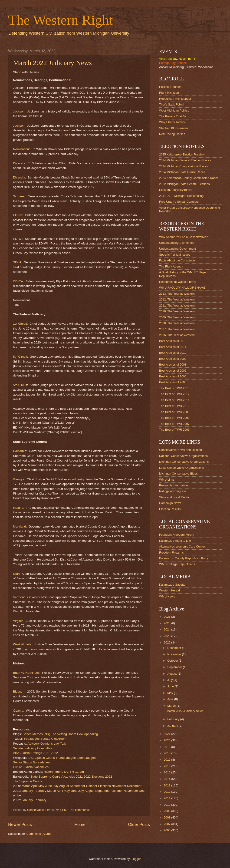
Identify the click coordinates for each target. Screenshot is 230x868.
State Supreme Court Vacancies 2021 (56, 777)
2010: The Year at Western (177, 311)
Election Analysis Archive (176, 190)
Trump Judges (66, 758)
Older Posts (139, 825)
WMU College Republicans (177, 564)
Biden (17, 691)
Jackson (19, 111)
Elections (104, 786)
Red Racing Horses (172, 134)
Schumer (19, 196)
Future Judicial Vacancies (31, 767)
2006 (168, 830)
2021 (168, 734)
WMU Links (167, 480)
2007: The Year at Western (177, 329)
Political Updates (170, 87)
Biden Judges (86, 758)
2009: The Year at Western (177, 317)
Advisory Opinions (40, 744)
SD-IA (17, 262)
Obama (18, 711)
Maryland (20, 526)
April (34, 786)
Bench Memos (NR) (36, 734)
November (119, 786)
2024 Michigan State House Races (182, 172)
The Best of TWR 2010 (174, 406)
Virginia (18, 621)
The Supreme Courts (28, 781)
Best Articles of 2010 (173, 353)
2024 (168, 629)
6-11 (75, 772)
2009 (168, 811)
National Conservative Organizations (183, 456)
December (134, 786)
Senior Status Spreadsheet (32, 762)
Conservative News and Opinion (181, 450)
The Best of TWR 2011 (174, 400)
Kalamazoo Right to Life (175, 541)
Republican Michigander (175, 99)
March (26, 786)
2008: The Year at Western (177, 323)
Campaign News (170, 503)
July (56, 786)
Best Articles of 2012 (173, 341)
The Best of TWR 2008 (174, 418)
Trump (59, 772)
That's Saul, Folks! (171, 104)
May (41, 786)
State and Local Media (174, 497)
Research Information (173, 485)
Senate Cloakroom (53, 739)
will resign (78, 479)
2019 (168, 747)
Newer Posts (20, 825)
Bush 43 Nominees (26, 673)
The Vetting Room (64, 734)
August (64, 786)
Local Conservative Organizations (182, 468)
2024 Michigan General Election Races (185, 160)
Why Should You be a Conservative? (183, 237)
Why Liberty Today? (172, 122)
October (92, 786)
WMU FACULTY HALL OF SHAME (182, 288)
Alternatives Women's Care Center (182, 546)
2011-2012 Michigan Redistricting (181, 196)
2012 (168, 792)
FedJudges (32, 739)
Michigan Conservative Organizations (184, 462)
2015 (168, 772)
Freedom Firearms (171, 553)
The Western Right (61, 20)
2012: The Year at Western (177, 299)
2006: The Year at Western (177, 335)
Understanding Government (177, 249)
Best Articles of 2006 (173, 376)
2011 (168, 798)
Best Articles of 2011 (173, 347)
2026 (168, 617)
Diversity (19, 163)
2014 (168, 779)
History (49, 772)
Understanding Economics (177, 243)
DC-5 (68, 772)
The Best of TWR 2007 (174, 424)
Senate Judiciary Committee (33, 748)
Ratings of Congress (173, 491)
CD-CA (18, 281)
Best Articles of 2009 (173, 359)
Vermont (19, 597)
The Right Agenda (171, 266)
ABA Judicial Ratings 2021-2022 (35, 753)
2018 (168, 753)
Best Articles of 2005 (173, 382)
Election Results (170, 509)
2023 (168, 636)
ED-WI (18, 239)
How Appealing (87, 734)
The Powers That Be (173, 116)
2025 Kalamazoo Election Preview (182, 154)
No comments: (80, 810)
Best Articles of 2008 (173, 365)
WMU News (167, 596)
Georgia (19, 479)
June (48, 786)
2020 (168, 740)
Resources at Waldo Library (177, 282)
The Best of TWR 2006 (174, 430)
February (40, 791)
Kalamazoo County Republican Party (184, 558)
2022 (87, 777)
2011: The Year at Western (177, 305)
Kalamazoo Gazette (172, 585)
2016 (168, 766)
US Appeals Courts (42, 758)
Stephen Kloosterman (174, 128)
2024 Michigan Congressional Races (184, 166)
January (27, 791)
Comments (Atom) (39, 834)
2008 (168, 817)
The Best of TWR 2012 (174, 394)
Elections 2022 (102, 777)
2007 (168, 824)
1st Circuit (20, 324)
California (20, 451)
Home (80, 825)
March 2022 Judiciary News (52, 63)
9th (82, 772)
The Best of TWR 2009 (174, 412)
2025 (168, 623)
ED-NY (18, 215)
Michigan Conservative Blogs (178, 474)
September (77, 786)
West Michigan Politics (174, 111)
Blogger (136, 859)
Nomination (21, 149)
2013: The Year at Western (177, 294)
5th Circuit (20, 357)
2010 (168, 805)
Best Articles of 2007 (173, 371)
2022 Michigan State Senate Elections (184, 184)
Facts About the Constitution (178, 260)
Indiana (18, 508)
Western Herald (169, 590)
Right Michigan (169, 93)
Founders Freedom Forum (177, 535)
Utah (16, 574)
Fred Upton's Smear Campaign (180, 202)
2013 (168, 785)
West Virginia (22, 644)
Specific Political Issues (175, 255)
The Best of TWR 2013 (174, 388)
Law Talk (60, 744)
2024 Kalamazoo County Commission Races (189, 178)
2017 (168, 760)
